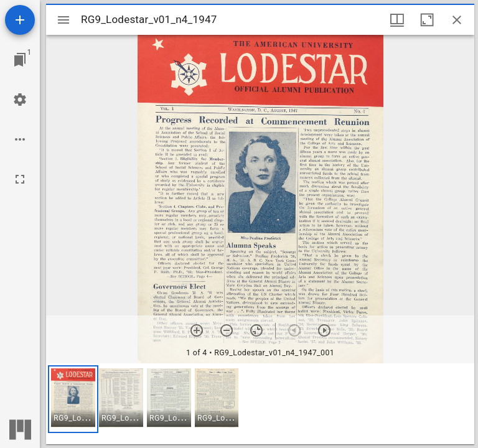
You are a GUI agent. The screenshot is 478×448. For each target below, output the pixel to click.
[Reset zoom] (256, 330)
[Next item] (324, 330)
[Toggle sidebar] (63, 20)
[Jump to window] (20, 60)
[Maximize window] (427, 20)
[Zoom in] (197, 330)
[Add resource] (20, 20)
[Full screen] (20, 179)
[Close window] (457, 20)
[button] (73, 399)
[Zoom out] (227, 330)
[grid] (260, 404)
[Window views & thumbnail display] (397, 20)
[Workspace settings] (20, 100)
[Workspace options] (20, 139)
